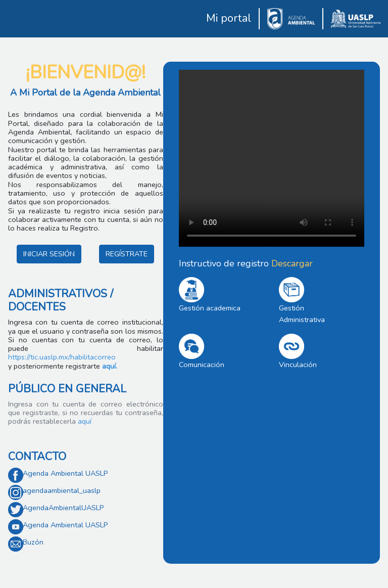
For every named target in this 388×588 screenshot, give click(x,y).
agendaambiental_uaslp (62, 490)
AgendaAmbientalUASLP (63, 508)
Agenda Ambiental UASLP (65, 473)
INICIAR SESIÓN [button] (49, 254)
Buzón (33, 542)
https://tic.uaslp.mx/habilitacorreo (62, 357)
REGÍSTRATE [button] (127, 254)
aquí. (110, 366)
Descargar (292, 263)
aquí (84, 421)
